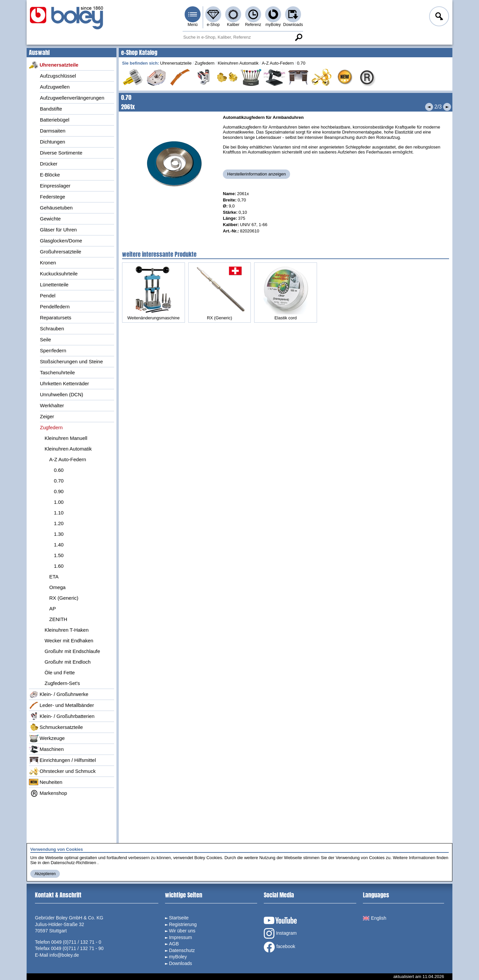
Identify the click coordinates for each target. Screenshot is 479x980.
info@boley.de (64, 955)
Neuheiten (46, 782)
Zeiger (47, 416)
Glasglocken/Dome (61, 241)
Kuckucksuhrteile (59, 274)
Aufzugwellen (55, 87)
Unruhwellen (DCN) (62, 394)
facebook (280, 947)
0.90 (59, 491)
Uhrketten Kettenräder (65, 383)
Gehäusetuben (56, 208)
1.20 (59, 523)
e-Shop (213, 25)
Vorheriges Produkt (429, 107)
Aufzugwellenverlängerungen (72, 98)
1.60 (59, 566)
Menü (193, 25)
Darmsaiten (53, 131)
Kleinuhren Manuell (66, 438)
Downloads (293, 25)
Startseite (179, 918)
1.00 (59, 502)
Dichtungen (53, 142)
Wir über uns (182, 931)
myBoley (273, 25)
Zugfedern (51, 427)
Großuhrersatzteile (61, 252)
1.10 (59, 513)
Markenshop (48, 793)
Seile (45, 339)
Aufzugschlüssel (58, 76)
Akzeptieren (45, 874)
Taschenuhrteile (57, 372)
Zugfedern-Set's (62, 683)
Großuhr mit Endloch (68, 662)
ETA (54, 577)
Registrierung (183, 924)
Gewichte (50, 219)
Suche (298, 37)
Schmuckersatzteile (56, 727)
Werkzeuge (47, 738)
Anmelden (438, 17)
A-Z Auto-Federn (68, 459)
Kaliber (233, 25)
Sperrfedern (53, 350)
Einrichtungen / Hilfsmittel (62, 760)
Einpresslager (55, 186)
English (375, 918)
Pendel (48, 296)
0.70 (59, 481)
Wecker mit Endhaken (69, 641)
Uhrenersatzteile (54, 65)
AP (53, 609)
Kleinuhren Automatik (68, 449)
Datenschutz (182, 950)
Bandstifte (51, 109)
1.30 (59, 534)
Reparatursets (56, 318)
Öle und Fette (60, 672)
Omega (57, 587)
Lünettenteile (54, 285)
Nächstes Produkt (447, 107)
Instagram (280, 933)
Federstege (53, 197)
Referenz (253, 25)
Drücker (49, 164)
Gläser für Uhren (58, 230)
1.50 (59, 555)
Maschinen (46, 749)
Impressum (180, 937)
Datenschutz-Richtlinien (73, 863)
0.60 (59, 470)
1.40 (59, 545)
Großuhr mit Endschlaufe (72, 651)
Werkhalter (52, 405)
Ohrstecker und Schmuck (62, 771)
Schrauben (52, 328)
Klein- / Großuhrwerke (59, 694)
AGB (174, 944)
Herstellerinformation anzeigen (256, 174)
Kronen (48, 263)
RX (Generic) (64, 598)
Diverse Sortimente (61, 153)
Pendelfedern (55, 307)
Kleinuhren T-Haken (67, 630)
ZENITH (58, 619)
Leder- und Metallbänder (61, 705)
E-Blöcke (50, 175)
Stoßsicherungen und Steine (71, 361)
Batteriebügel (55, 120)
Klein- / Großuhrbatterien (62, 716)
